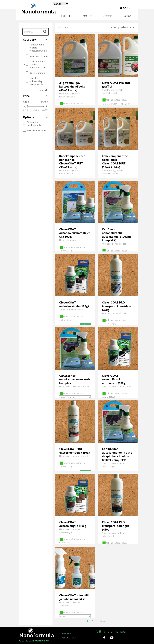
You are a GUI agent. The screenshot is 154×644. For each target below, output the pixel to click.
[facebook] (104, 638)
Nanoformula (39, 12)
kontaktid (67, 634)
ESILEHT (66, 16)
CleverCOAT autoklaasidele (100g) (74, 304)
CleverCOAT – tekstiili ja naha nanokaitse (74, 597)
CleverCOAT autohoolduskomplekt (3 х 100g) (74, 233)
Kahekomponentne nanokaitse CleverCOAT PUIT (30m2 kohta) (72, 162)
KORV (127, 16)
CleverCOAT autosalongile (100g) (73, 524)
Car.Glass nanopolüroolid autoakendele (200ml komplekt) (116, 235)
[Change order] (133, 27)
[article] (75, 70)
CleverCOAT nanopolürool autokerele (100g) (114, 379)
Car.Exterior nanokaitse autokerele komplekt (75, 379)
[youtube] (112, 638)
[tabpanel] (72, 635)
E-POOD (107, 16)
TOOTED (87, 16)
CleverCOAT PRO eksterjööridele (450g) (74, 451)
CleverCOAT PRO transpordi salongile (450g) (116, 526)
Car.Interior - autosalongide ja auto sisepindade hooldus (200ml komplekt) (117, 454)
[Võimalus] (118, 104)
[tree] (36, 65)
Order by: (115, 27)
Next (103, 621)
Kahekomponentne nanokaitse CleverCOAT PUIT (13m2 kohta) (115, 162)
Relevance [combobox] (126, 27)
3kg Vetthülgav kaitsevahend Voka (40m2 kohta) (72, 87)
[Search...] (36, 32)
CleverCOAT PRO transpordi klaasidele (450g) (117, 306)
